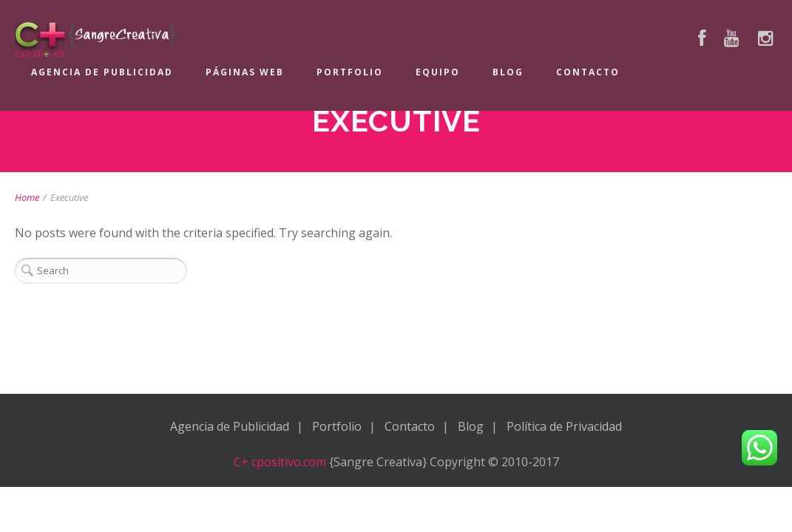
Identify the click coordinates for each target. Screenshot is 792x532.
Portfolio (350, 72)
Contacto (588, 72)
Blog (508, 72)
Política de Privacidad (564, 426)
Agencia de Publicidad (102, 72)
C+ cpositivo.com (280, 462)
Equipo (438, 72)
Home (27, 197)
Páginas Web (245, 72)
